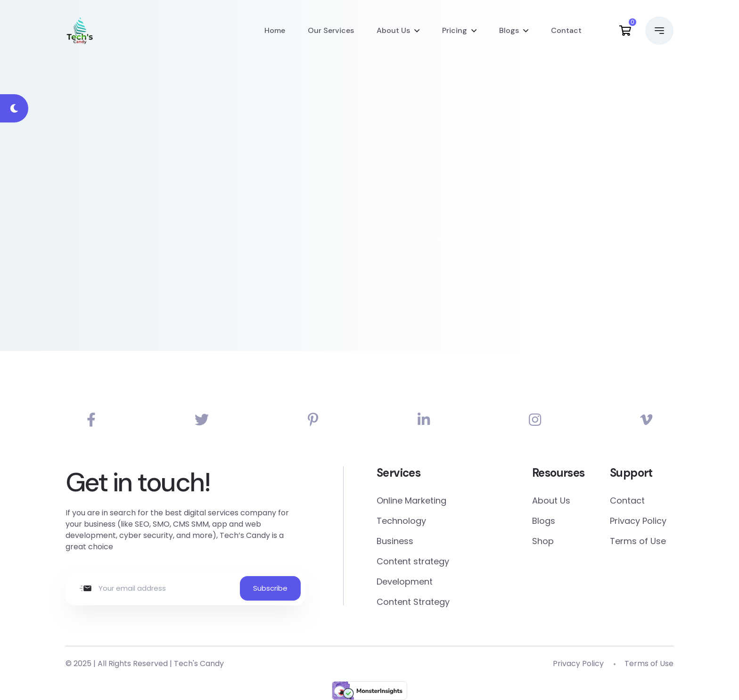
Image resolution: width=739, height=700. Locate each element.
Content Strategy (413, 602)
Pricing (455, 30)
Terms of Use (638, 541)
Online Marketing (411, 501)
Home (275, 30)
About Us (393, 30)
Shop (543, 541)
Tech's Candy (199, 663)
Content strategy (413, 561)
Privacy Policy (638, 521)
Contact (566, 30)
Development (405, 582)
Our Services (331, 30)
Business (395, 541)
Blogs (509, 30)
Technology (401, 521)
